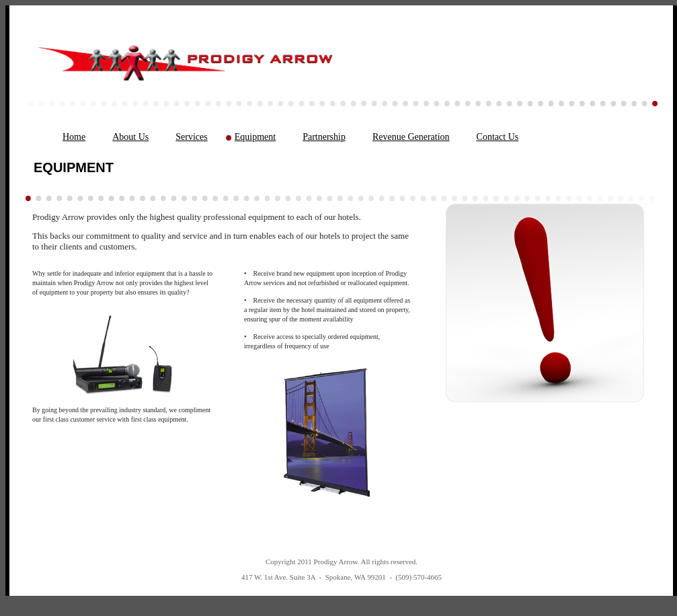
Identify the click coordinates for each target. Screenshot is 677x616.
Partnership (324, 137)
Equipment (255, 137)
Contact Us (498, 137)
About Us (130, 137)
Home (74, 137)
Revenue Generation (411, 137)
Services (191, 137)
